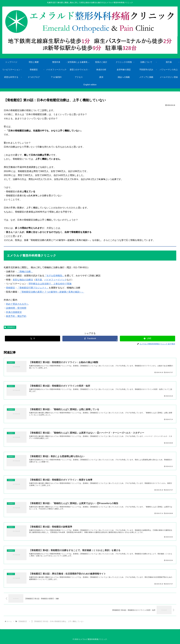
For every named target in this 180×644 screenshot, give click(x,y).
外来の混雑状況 (14, 312)
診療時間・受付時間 (16, 308)
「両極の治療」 (25, 272)
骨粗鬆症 (10, 288)
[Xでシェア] (32, 339)
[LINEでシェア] (147, 339)
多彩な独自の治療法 (23, 280)
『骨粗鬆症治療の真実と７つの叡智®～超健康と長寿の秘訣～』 (52, 292)
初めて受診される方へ (17, 304)
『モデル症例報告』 (54, 276)
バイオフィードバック (55, 280)
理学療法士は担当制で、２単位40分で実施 (50, 284)
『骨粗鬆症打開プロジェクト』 (33, 288)
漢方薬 (39, 280)
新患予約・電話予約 (16, 316)
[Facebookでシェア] (90, 339)
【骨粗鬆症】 (10, 327)
